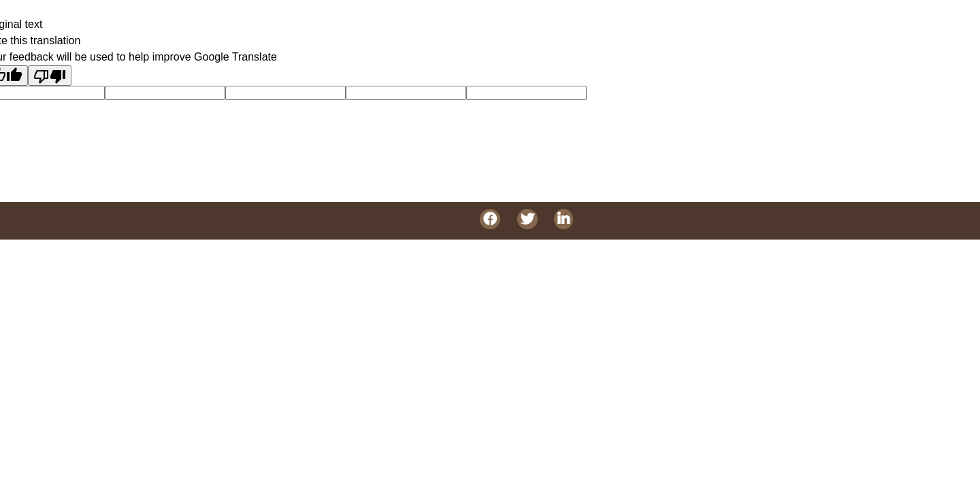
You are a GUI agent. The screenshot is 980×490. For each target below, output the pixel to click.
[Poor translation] (50, 76)
